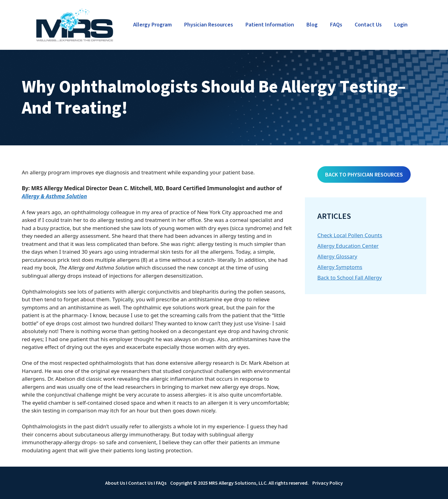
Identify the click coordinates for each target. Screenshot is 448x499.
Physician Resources (209, 25)
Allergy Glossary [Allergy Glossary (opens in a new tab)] (337, 256)
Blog (312, 25)
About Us (115, 483)
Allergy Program (152, 25)
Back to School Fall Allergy (350, 278)
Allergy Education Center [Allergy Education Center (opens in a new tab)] (348, 246)
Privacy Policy (328, 483)
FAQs (336, 25)
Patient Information (270, 25)
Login (401, 25)
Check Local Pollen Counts (350, 235)
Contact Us (368, 25)
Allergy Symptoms (340, 267)
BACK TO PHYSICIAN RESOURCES (364, 174)
